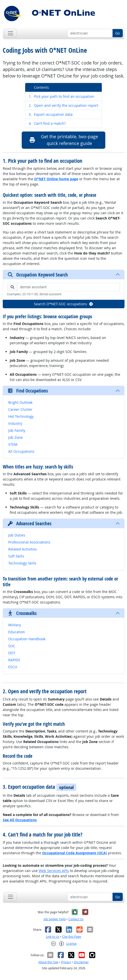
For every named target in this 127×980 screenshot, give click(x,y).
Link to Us (53, 937)
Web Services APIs (54, 871)
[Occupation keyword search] (90, 33)
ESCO (13, 667)
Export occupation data (51, 114)
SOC (12, 646)
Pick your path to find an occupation (61, 96)
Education (17, 632)
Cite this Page (72, 937)
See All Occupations (20, 820)
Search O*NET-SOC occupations (64, 304)
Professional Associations (29, 542)
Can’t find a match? (47, 123)
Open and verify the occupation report (63, 105)
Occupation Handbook (27, 639)
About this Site (48, 962)
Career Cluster (20, 409)
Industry (15, 423)
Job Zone (15, 437)
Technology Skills (22, 563)
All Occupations (21, 451)
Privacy (66, 962)
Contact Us (76, 919)
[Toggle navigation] (11, 33)
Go (118, 33)
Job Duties (17, 535)
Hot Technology (21, 416)
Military (15, 625)
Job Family (17, 430)
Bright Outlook (20, 402)
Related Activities (23, 549)
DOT (12, 653)
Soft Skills (16, 556)
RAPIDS (14, 660)
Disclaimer (81, 962)
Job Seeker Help (55, 919)
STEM (13, 444)
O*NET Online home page (56, 179)
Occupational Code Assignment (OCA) (75, 853)
